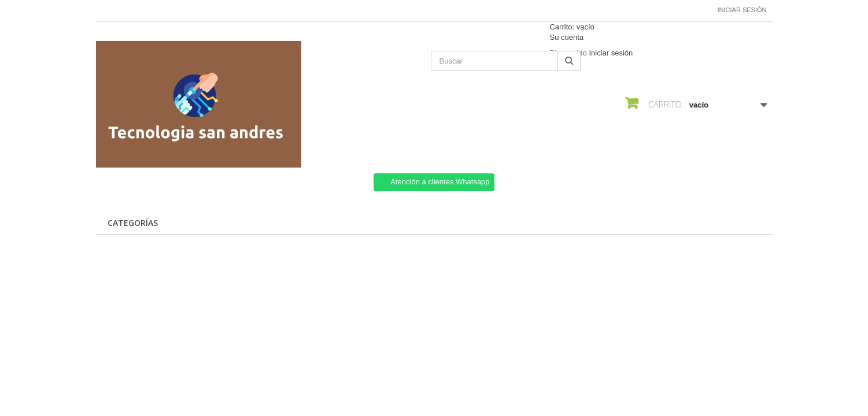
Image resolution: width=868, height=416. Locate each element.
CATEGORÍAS (133, 223)
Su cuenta (566, 37)
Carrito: (572, 27)
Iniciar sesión (742, 10)
